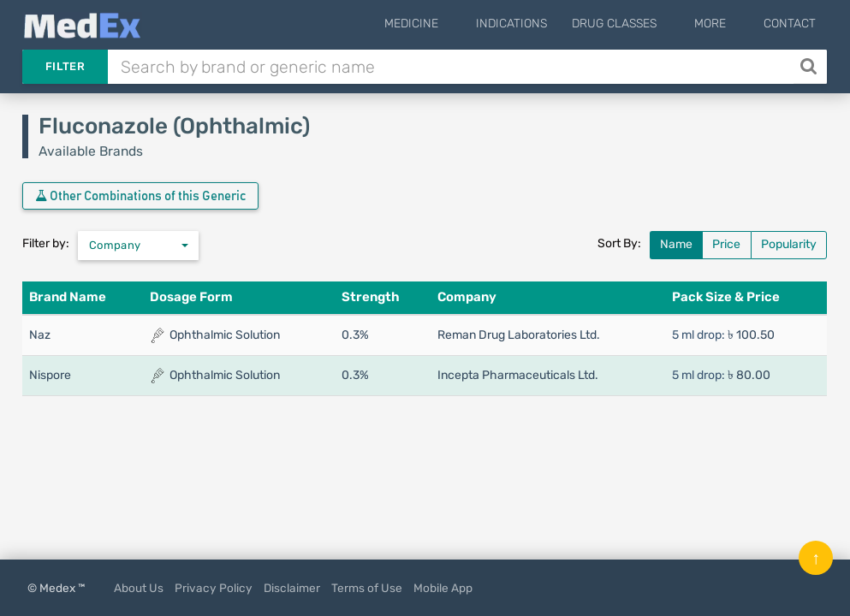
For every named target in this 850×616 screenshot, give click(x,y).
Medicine (450, 24)
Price (726, 244)
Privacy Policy (214, 588)
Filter (65, 66)
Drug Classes (640, 24)
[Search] (810, 67)
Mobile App (443, 588)
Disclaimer (292, 588)
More (723, 24)
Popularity (789, 244)
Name (676, 244)
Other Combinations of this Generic (140, 196)
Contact (790, 24)
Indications (537, 24)
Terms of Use (367, 588)
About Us (139, 588)
